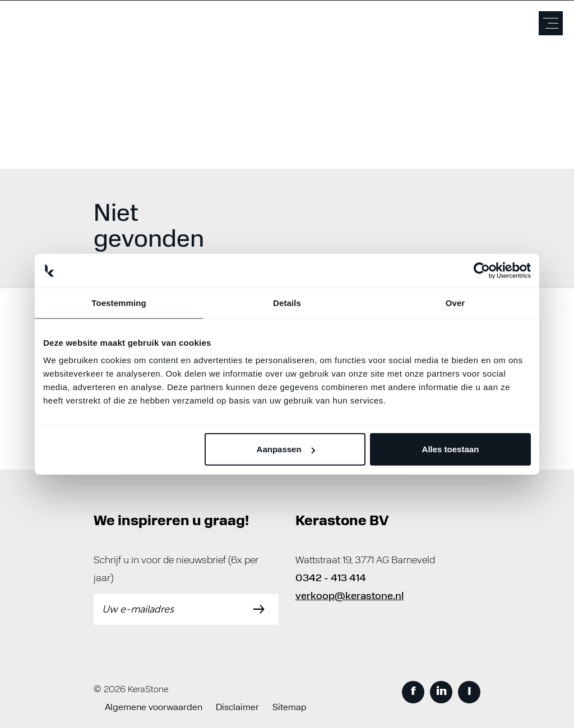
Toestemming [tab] (119, 302)
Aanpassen (286, 449)
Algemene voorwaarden (154, 708)
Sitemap (290, 708)
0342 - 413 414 (331, 579)
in (441, 692)
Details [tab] (287, 302)
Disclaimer (237, 708)
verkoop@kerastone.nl (350, 597)
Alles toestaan (451, 449)
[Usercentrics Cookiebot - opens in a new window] (482, 270)
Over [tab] (455, 302)
